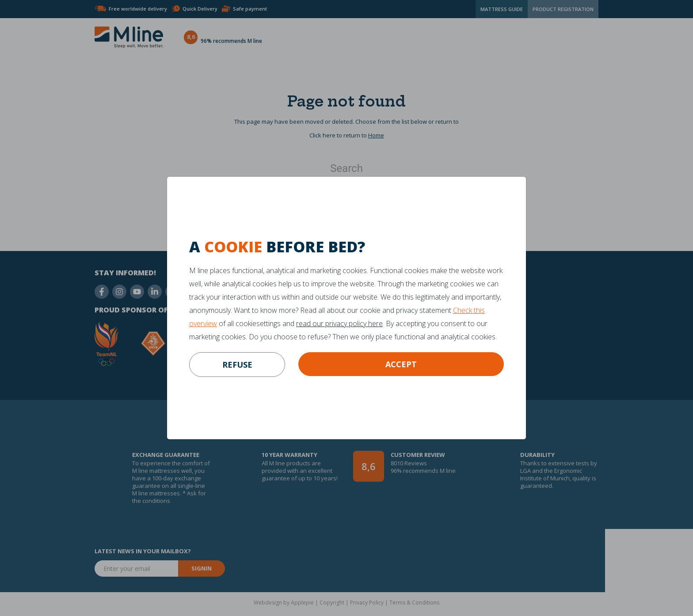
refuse (237, 365)
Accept (401, 364)
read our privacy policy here (339, 323)
